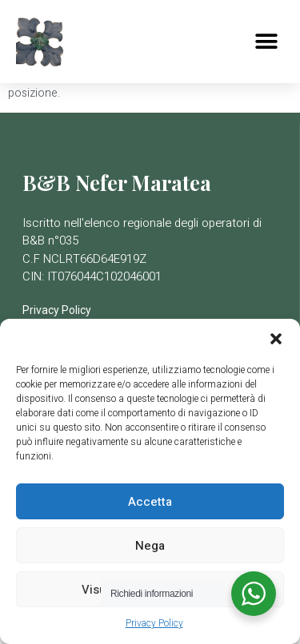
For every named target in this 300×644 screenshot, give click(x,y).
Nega (150, 546)
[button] (276, 339)
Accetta (150, 502)
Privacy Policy (154, 623)
